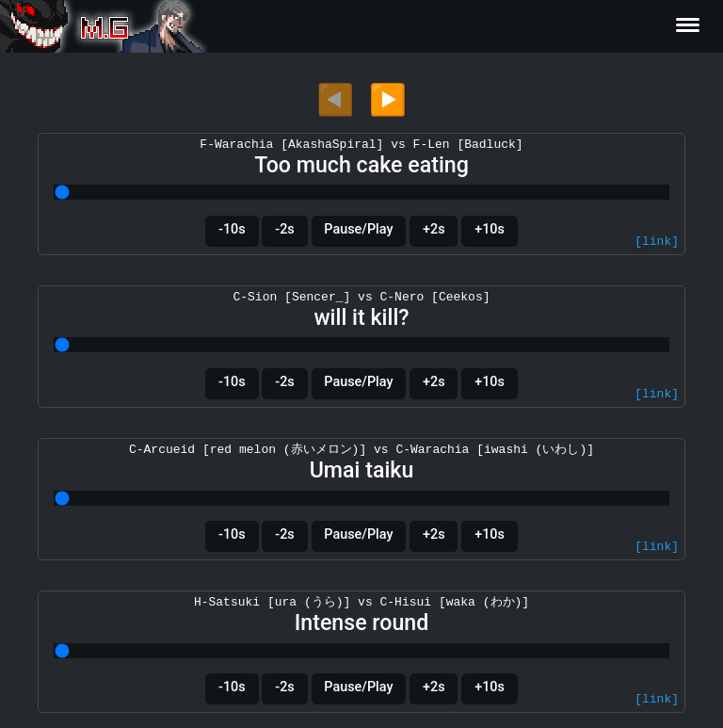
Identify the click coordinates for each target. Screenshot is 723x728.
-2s (284, 229)
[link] (657, 243)
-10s (232, 229)
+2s (434, 229)
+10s (490, 229)
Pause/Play (358, 229)
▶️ (388, 100)
